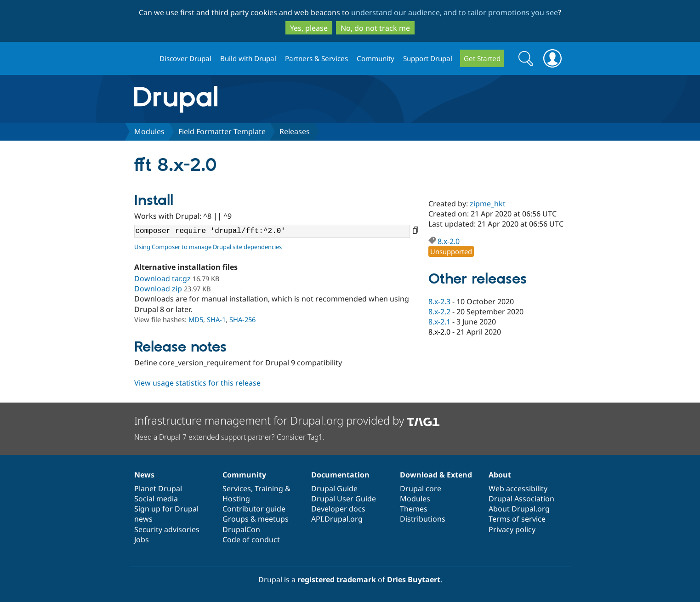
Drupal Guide (334, 488)
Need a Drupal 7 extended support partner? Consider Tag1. (229, 437)
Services (237, 488)
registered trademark (337, 579)
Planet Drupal (158, 488)
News (144, 475)
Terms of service (517, 519)
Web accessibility (518, 488)
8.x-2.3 (439, 301)
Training (269, 488)
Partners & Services (316, 58)
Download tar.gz (162, 278)
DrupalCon (241, 529)
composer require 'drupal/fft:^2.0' (272, 231)
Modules (149, 131)
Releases (295, 131)
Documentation (340, 475)
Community (376, 58)
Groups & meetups (256, 519)
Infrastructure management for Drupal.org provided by (287, 420)
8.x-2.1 (439, 322)
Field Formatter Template (222, 131)
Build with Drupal (248, 58)
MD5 (196, 319)
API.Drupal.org (337, 519)
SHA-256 (242, 319)
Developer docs (338, 509)
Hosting (236, 499)
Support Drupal (428, 58)
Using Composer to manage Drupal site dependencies (208, 247)
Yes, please (309, 28)
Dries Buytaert (414, 579)
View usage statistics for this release (197, 383)
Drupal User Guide (344, 499)
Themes (414, 509)
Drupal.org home (143, 59)
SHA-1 (216, 319)
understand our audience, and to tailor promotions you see (455, 12)
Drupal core (421, 488)
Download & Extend (436, 475)
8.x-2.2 (439, 312)
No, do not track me (375, 28)
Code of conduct (251, 540)
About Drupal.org (519, 509)
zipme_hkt (488, 204)
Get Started (482, 58)
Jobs (142, 540)
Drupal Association (521, 499)
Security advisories (167, 529)
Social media (156, 499)
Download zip (158, 289)
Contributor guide (254, 509)
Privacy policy (512, 529)
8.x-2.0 (449, 241)
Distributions (423, 519)
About (500, 475)
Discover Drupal (185, 58)
